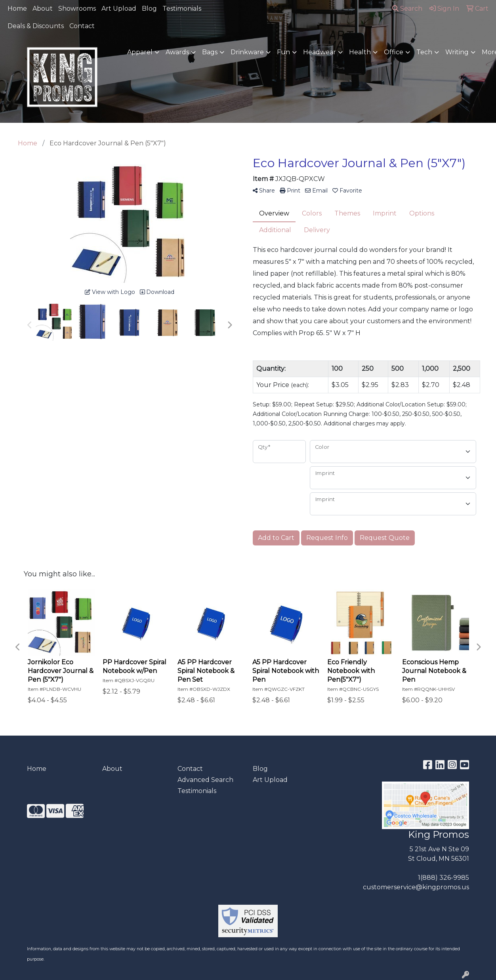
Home (17, 9)
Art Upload (119, 9)
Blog (149, 9)
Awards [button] (177, 52)
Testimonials (182, 9)
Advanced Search (205, 780)
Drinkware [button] (247, 52)
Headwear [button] (320, 52)
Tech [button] (424, 52)
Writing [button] (457, 52)
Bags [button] (210, 52)
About (43, 9)
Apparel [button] (140, 52)
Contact (82, 26)
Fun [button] (283, 52)
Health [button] (360, 52)
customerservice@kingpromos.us (416, 887)
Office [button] (394, 52)
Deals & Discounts (36, 26)
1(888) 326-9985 (444, 878)
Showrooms (77, 9)
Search (407, 9)
